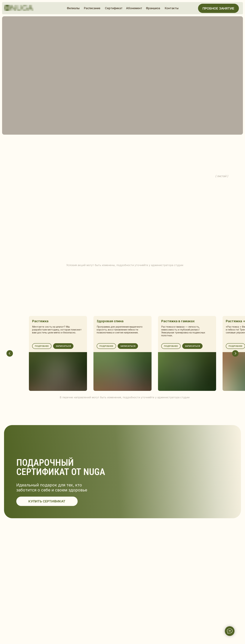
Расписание (92, 8)
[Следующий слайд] (235, 353)
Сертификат (114, 8)
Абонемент (134, 8)
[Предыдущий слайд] (10, 353)
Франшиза (153, 8)
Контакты (172, 8)
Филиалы (73, 8)
